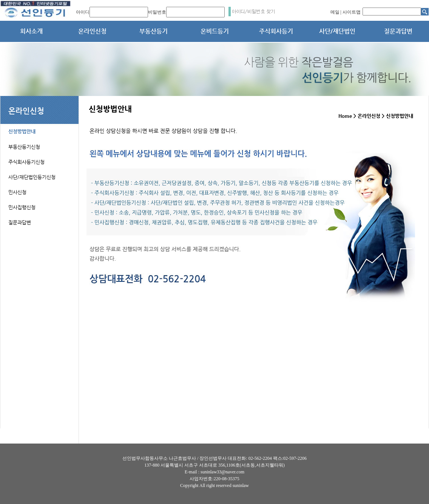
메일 (335, 12)
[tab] (40, 127)
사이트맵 (352, 12)
